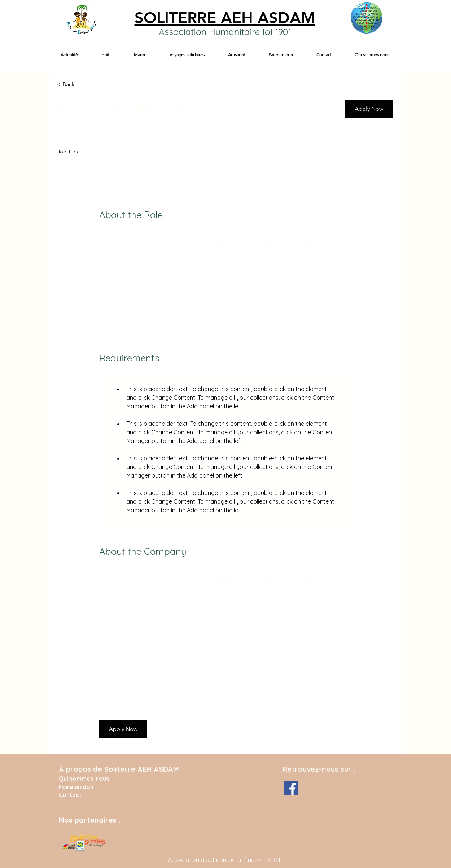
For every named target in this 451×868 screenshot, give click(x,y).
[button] (106, 55)
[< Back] (83, 85)
